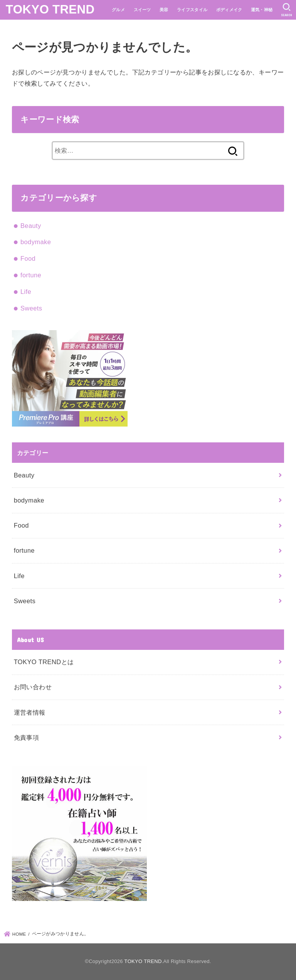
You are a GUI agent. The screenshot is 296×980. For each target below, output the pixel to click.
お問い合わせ (33, 687)
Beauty (31, 226)
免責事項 (27, 737)
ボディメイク (229, 10)
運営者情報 (30, 712)
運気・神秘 (262, 10)
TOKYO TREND (50, 9)
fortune (31, 275)
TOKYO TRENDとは (44, 662)
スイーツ (142, 10)
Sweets (31, 308)
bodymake (36, 242)
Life (26, 292)
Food (28, 258)
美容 (164, 10)
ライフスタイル (192, 10)
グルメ (118, 10)
